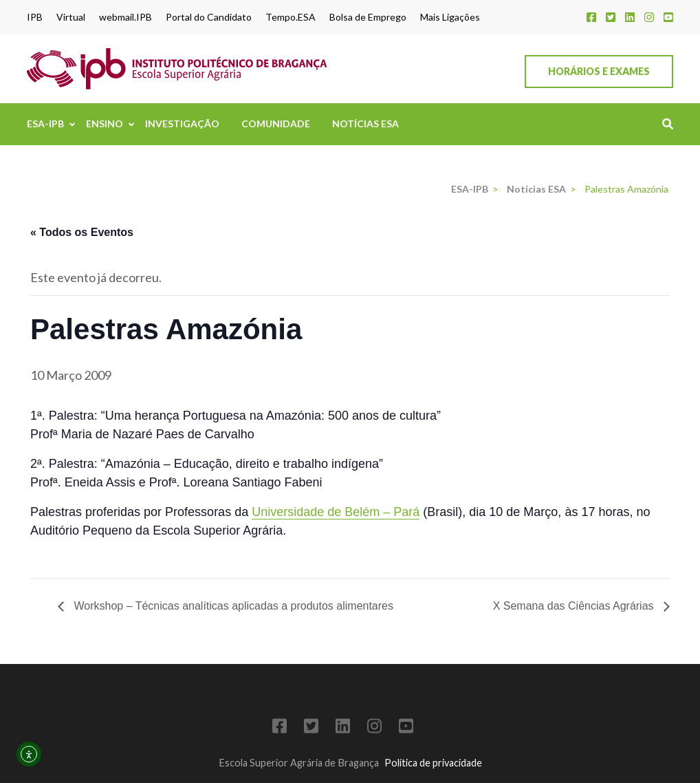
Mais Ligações (450, 17)
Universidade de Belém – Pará (336, 512)
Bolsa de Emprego (368, 17)
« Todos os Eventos (82, 232)
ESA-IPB (45, 124)
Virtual (71, 17)
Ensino (105, 124)
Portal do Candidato (209, 17)
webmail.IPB (125, 17)
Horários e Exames (599, 71)
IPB (35, 17)
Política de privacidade (433, 763)
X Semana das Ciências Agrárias (575, 606)
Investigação (182, 124)
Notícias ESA (365, 124)
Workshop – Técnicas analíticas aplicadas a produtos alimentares (232, 606)
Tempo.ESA (291, 17)
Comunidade (276, 124)
